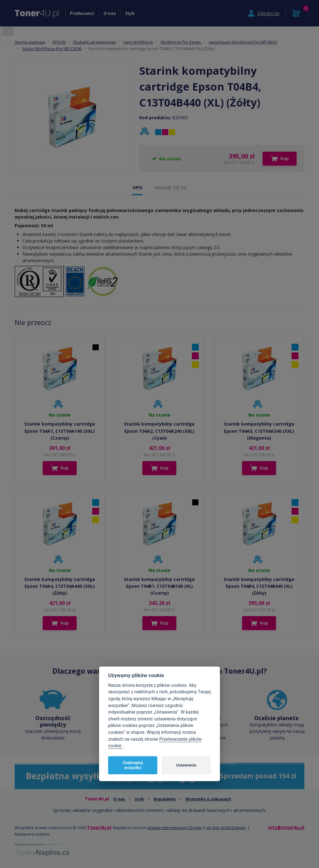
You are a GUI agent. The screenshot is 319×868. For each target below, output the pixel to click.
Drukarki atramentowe (95, 42)
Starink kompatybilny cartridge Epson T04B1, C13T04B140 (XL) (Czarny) (159, 586)
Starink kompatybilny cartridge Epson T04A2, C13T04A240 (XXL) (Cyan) (159, 431)
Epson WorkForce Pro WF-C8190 (52, 49)
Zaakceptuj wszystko (133, 765)
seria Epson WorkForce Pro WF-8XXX (243, 42)
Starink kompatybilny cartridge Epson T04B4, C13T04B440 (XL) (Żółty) (259, 586)
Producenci (82, 13)
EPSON (59, 42)
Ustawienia (186, 765)
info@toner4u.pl (286, 827)
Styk (130, 13)
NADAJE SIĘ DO (171, 188)
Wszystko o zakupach (208, 799)
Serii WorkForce (138, 42)
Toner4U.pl (99, 827)
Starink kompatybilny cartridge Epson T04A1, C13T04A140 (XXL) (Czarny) (60, 431)
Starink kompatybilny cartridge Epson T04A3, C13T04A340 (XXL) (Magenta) (259, 431)
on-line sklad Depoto (226, 828)
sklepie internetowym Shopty (175, 828)
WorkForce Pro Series (181, 42)
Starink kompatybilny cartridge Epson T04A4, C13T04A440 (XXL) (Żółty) (60, 586)
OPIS (137, 188)
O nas (110, 13)
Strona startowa (30, 42)
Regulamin (165, 799)
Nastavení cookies (32, 834)
